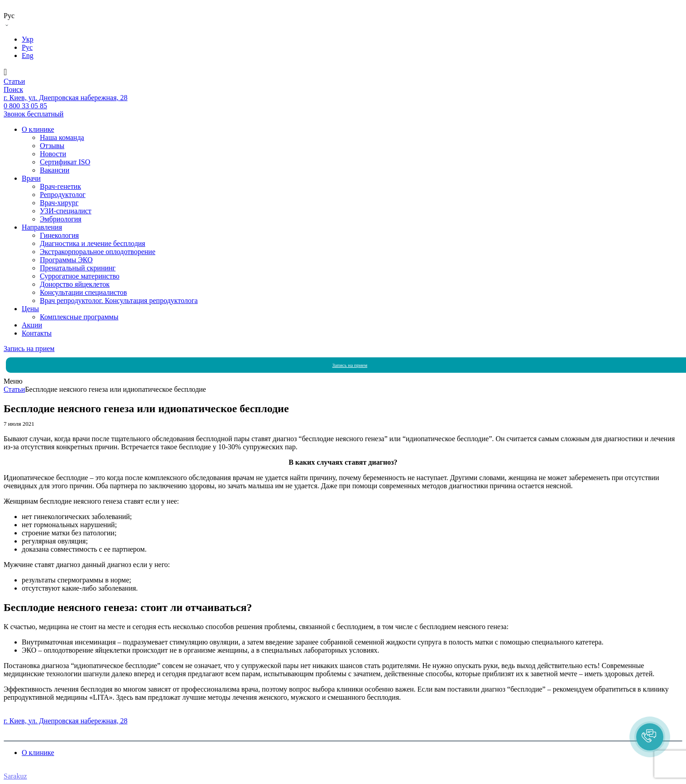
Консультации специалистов (83, 292)
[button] (650, 737)
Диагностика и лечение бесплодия (93, 243)
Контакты (37, 333)
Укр (28, 39)
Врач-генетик (60, 186)
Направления (42, 227)
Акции (32, 325)
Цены (30, 309)
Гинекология (59, 235)
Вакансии (55, 170)
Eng (28, 55)
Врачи (31, 178)
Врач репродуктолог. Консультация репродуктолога (119, 301)
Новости (53, 154)
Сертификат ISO (65, 162)
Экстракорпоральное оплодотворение (98, 252)
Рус (27, 47)
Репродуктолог (63, 195)
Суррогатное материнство (80, 276)
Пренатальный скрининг (78, 268)
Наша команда (62, 137)
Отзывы (52, 146)
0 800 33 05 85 (25, 713)
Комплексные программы (79, 317)
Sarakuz (15, 776)
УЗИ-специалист (66, 211)
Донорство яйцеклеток (75, 284)
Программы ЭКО (66, 260)
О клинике (38, 129)
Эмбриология (61, 219)
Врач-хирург (59, 203)
